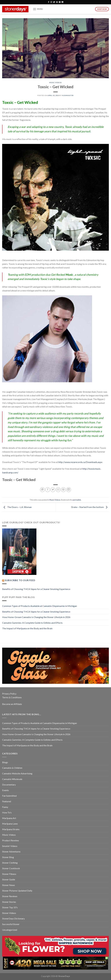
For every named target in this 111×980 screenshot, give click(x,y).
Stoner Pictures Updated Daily (17, 891)
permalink (77, 500)
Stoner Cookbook (11, 868)
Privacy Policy (9, 694)
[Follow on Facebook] (49, 2)
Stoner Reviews (10, 896)
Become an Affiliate (12, 704)
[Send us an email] (57, 2)
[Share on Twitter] (53, 490)
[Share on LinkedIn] (69, 490)
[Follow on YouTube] (62, 2)
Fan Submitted (9, 796)
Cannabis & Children (12, 768)
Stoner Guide (9, 879)
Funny (5, 807)
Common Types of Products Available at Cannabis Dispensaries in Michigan (40, 606)
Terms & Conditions (12, 697)
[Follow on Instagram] (51, 2)
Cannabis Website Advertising (17, 773)
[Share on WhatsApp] (42, 490)
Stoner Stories (9, 902)
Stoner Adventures (11, 851)
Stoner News (9, 885)
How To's (7, 812)
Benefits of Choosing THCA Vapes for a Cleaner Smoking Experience (36, 589)
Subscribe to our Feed (20, 580)
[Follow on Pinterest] (60, 2)
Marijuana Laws (10, 824)
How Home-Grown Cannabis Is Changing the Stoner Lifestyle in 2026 (36, 617)
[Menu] (38, 9)
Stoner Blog (8, 857)
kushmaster (68, 95)
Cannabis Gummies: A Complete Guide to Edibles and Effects (32, 623)
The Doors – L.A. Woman (17, 507)
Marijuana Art (9, 818)
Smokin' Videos (10, 846)
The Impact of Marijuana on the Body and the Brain (27, 628)
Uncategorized (10, 930)
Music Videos (55, 83)
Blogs (5, 762)
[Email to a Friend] (58, 490)
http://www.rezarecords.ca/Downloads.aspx (80, 462)
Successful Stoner (11, 924)
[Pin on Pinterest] (63, 490)
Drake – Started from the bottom (90, 507)
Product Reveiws (11, 840)
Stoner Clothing (10, 863)
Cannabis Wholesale (12, 779)
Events (5, 790)
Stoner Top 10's (10, 907)
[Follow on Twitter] (54, 2)
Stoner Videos (9, 913)
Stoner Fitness (9, 874)
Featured (7, 801)
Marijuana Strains (11, 829)
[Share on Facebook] (48, 490)
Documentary (9, 785)
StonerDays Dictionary (13, 918)
